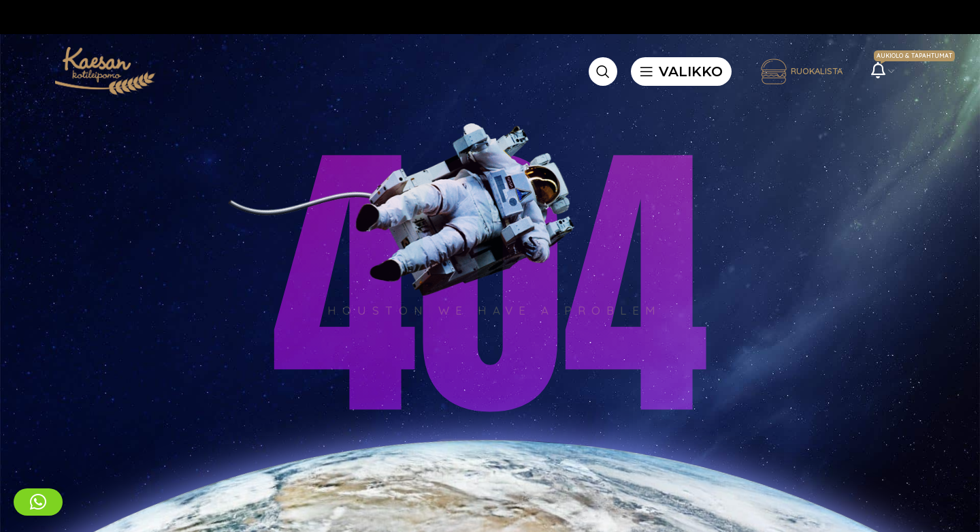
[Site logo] (103, 70)
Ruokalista (801, 72)
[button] (38, 502)
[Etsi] (603, 72)
